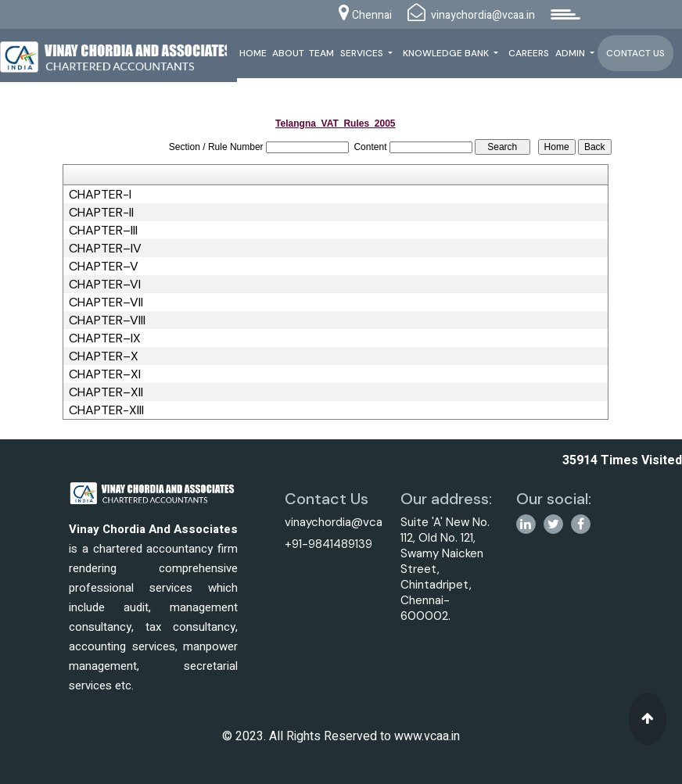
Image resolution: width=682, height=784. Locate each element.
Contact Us (635, 53)
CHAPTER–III (103, 231)
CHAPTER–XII (106, 392)
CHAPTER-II (101, 213)
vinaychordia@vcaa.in (342, 522)
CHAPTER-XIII (106, 410)
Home (253, 53)
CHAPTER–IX (105, 338)
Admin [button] (571, 53)
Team (321, 53)
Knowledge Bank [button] (447, 53)
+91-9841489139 (328, 544)
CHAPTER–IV (105, 249)
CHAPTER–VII (106, 303)
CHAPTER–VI (105, 285)
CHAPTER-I (100, 195)
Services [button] (363, 53)
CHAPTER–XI (105, 374)
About (288, 53)
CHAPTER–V (104, 267)
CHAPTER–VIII (107, 320)
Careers (529, 53)
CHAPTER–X (104, 356)
